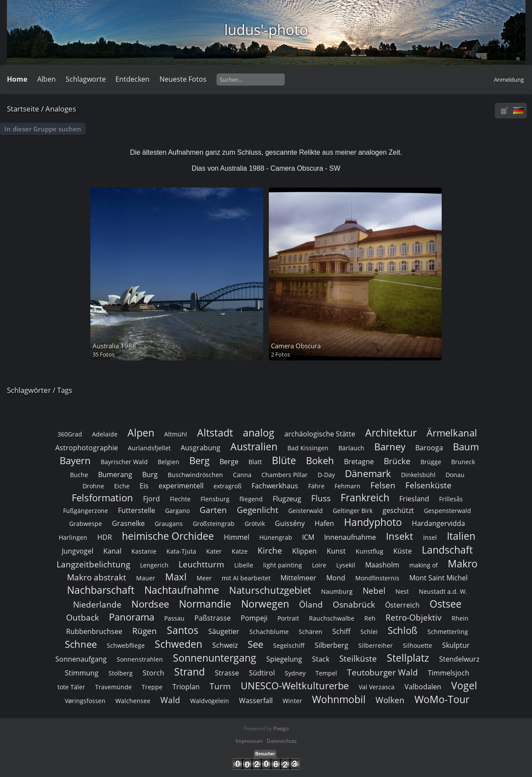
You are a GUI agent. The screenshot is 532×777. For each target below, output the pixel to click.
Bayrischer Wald (124, 462)
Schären (311, 632)
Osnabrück (354, 604)
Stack (321, 659)
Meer (204, 578)
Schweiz (225, 645)
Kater (214, 551)
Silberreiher (376, 645)
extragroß (228, 486)
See (255, 644)
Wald (170, 700)
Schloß (403, 630)
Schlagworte (86, 79)
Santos (183, 630)
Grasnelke (128, 523)
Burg (150, 474)
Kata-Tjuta (181, 551)
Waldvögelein (210, 701)
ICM (308, 537)
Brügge (431, 462)
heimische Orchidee (168, 536)
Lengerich (154, 565)
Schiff (341, 631)
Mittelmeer (298, 578)
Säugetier (224, 631)
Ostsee (446, 604)
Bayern (75, 460)
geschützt (398, 510)
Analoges (61, 109)
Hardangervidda (438, 523)
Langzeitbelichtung (93, 564)
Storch (153, 673)
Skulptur (456, 645)
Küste (403, 551)
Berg (199, 460)
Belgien (169, 462)
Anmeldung (509, 80)
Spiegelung (284, 659)
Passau (174, 618)
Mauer (146, 578)
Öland (311, 604)
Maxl (176, 577)
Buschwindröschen (195, 475)
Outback (83, 617)
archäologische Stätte (320, 434)
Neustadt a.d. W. (443, 591)
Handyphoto (373, 522)
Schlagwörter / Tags (40, 390)
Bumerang (115, 474)
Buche (79, 475)
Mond (336, 578)
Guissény (290, 523)
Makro (463, 564)
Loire (319, 565)
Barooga (429, 448)
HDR (105, 537)
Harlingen (73, 537)
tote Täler (71, 687)
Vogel (464, 685)
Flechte (180, 499)
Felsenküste (428, 485)
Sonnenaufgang (81, 659)
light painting (283, 565)
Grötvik (255, 524)
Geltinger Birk (353, 511)
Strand (190, 672)
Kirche (270, 550)
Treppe (152, 687)
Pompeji (254, 618)
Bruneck (463, 462)
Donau (455, 475)
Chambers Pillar (285, 475)
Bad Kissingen (308, 448)
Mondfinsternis (377, 578)
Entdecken (132, 79)
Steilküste (358, 658)
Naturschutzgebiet (270, 590)
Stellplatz (408, 658)
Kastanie (144, 551)
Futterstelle (137, 510)
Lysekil (346, 565)
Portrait (288, 618)
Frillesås (451, 499)
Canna (242, 475)
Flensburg (215, 499)
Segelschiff (289, 645)
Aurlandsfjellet (149, 448)
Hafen (324, 523)
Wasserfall (256, 701)
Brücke (397, 461)
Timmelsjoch (449, 673)
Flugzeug (287, 499)
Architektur (391, 433)
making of (424, 565)
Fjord (151, 499)
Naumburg (337, 591)
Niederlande (97, 604)
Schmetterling (448, 632)
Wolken (390, 700)
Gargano (177, 511)
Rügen (145, 631)
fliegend (251, 499)
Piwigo (281, 728)
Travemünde (113, 687)
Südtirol (262, 673)
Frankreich (365, 497)
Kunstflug (370, 551)
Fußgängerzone (86, 511)
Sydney (295, 673)
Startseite (23, 109)
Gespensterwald (448, 511)
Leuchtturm (201, 564)
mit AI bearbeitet (246, 578)
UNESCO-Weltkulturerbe (295, 686)
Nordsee (150, 604)
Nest (402, 591)
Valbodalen (423, 687)
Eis (144, 486)
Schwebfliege (126, 645)
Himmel (237, 537)
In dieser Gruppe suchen (43, 129)
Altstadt (215, 433)
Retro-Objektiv (414, 617)
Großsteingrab (214, 524)
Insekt (400, 536)
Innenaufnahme (350, 537)
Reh (370, 618)
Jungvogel (78, 551)
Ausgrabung (201, 448)
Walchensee (133, 701)
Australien (254, 446)
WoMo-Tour (442, 699)
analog (259, 433)
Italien (461, 536)
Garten (213, 510)
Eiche (122, 486)
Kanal (112, 551)
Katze (240, 551)
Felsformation (102, 498)
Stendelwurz (459, 659)
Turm (220, 686)
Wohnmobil (339, 699)
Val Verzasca (377, 687)
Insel (430, 537)
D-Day (326, 475)
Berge (229, 462)
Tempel (326, 673)
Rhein (460, 618)
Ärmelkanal (452, 433)
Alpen (141, 433)
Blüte (284, 460)
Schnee (81, 644)
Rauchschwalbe (332, 618)
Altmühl (176, 434)
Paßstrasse (213, 618)
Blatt (255, 462)
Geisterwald (306, 511)
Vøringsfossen (85, 701)
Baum (466, 447)
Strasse (227, 673)
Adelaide (105, 434)
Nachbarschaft (101, 590)
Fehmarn (347, 486)
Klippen (304, 551)
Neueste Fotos (183, 79)
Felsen (383, 485)
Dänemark (368, 473)
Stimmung (82, 673)
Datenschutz (282, 741)
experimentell (181, 486)
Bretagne (359, 462)
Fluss (321, 498)
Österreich (402, 605)
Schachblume (269, 632)
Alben (46, 79)
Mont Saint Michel (438, 578)
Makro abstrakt (97, 577)
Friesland (414, 499)
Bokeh (320, 460)
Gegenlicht (258, 510)
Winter (292, 701)
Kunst (336, 551)
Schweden (178, 644)
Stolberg (121, 673)
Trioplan (186, 687)
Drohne (93, 486)
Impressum (249, 741)
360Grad (70, 434)
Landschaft (447, 550)
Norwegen (265, 604)
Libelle (244, 565)
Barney (390, 447)
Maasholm (382, 565)
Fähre (316, 486)
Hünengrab (276, 537)
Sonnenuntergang (215, 658)
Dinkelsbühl (418, 475)
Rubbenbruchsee (94, 631)
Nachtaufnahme (182, 590)
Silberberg (331, 645)
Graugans (169, 524)
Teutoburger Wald (382, 672)
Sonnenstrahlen (140, 659)
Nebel (374, 591)
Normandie (205, 604)
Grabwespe (86, 524)
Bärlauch (351, 448)
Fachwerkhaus (275, 486)
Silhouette (417, 645)
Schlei (369, 632)
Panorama (132, 617)
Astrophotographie (87, 448)
